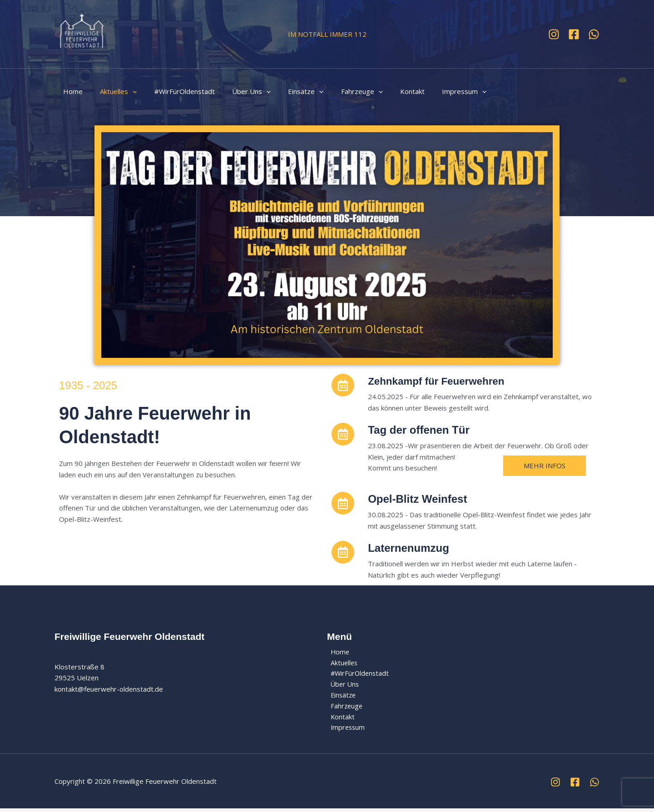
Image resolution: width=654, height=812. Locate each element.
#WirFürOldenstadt (175, 91)
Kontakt (388, 91)
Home (71, 91)
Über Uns (238, 91)
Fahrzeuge (341, 91)
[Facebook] (574, 34)
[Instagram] (554, 34)
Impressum (436, 91)
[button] (127, 91)
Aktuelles (113, 91)
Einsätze (289, 91)
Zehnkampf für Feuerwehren (441, 381)
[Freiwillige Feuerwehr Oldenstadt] (82, 33)
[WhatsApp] (594, 34)
